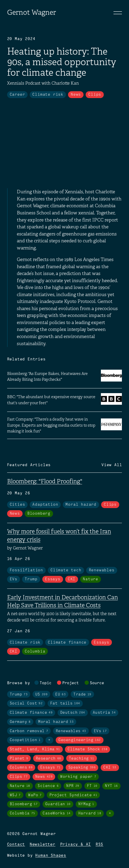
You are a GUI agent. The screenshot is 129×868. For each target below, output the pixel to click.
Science (48, 786)
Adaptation (45, 505)
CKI (72, 579)
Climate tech (66, 570)
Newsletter (43, 845)
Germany (20, 722)
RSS (99, 845)
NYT (111, 786)
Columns (21, 768)
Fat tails (65, 703)
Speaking (82, 768)
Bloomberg (39, 514)
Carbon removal (29, 731)
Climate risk (48, 95)
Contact (16, 845)
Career (17, 95)
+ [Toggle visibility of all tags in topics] (49, 740)
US (42, 695)
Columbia (35, 652)
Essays (53, 579)
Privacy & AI (76, 845)
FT (92, 786)
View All (112, 465)
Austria (104, 713)
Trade (82, 695)
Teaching (82, 759)
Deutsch (73, 713)
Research (48, 759)
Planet (19, 759)
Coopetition (25, 740)
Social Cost (26, 703)
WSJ (15, 795)
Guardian (58, 804)
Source (97, 683)
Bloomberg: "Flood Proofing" (45, 481)
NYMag (86, 804)
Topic (46, 683)
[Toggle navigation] (118, 13)
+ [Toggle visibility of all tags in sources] (110, 813)
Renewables (102, 570)
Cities (17, 505)
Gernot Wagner (32, 12)
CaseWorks (57, 813)
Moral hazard (81, 505)
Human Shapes (51, 856)
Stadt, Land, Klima (35, 749)
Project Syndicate (73, 795)
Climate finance (67, 643)
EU (60, 695)
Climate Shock (87, 749)
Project (71, 683)
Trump (31, 579)
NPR (73, 786)
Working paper (78, 777)
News (76, 95)
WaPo (35, 795)
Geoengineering (80, 740)
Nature (91, 579)
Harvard (90, 813)
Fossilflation (26, 570)
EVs (14, 579)
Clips (95, 95)
